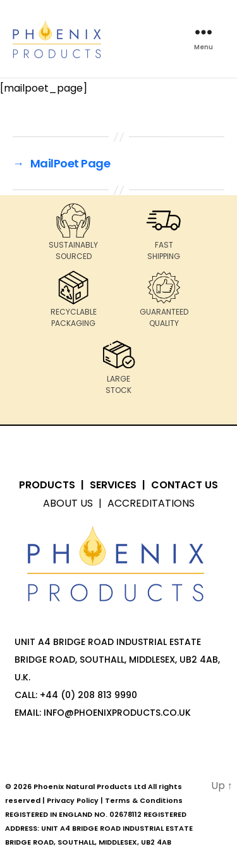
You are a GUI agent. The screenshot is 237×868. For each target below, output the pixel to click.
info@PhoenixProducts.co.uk (117, 713)
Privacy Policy (73, 800)
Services (113, 485)
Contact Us (185, 485)
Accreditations (151, 503)
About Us (68, 503)
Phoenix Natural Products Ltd (90, 787)
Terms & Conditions (144, 800)
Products (47, 485)
